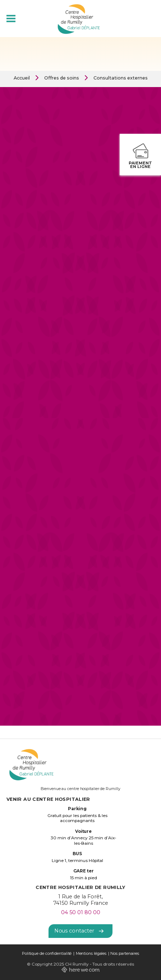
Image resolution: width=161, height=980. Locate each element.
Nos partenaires (125, 954)
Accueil (22, 78)
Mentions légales (91, 954)
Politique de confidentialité (47, 954)
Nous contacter (79, 931)
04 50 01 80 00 (81, 912)
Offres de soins (62, 78)
